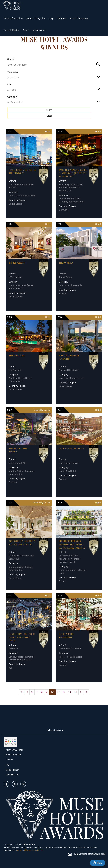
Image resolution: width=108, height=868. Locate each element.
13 (70, 692)
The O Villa (66, 263)
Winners (62, 19)
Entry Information (13, 19)
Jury (51, 19)
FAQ (7, 765)
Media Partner (12, 770)
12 (64, 692)
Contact (9, 760)
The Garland (17, 356)
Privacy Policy (76, 847)
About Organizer (13, 755)
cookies (94, 847)
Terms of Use (65, 847)
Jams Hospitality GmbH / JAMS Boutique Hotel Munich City (73, 173)
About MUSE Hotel (14, 750)
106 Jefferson (17, 263)
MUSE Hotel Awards (27, 844)
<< (22, 692)
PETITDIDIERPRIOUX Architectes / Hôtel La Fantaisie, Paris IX (72, 545)
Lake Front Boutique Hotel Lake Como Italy (22, 638)
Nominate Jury (12, 775)
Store (26, 30)
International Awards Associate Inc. (30, 850)
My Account (39, 30)
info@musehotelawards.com (90, 854)
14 (76, 692)
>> (86, 692)
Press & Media (11, 30)
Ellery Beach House (71, 449)
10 (52, 692)
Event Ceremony (79, 19)
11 (58, 692)
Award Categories (36, 19)
